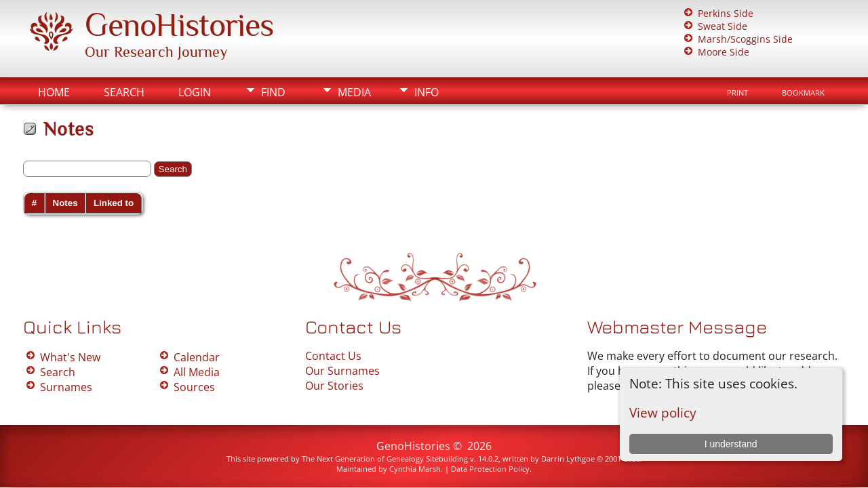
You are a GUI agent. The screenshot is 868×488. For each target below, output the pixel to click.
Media (354, 92)
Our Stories (334, 386)
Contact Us (333, 356)
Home (54, 92)
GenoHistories (179, 25)
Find (273, 92)
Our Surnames (342, 371)
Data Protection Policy (490, 469)
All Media (197, 372)
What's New (70, 357)
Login (195, 92)
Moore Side (724, 52)
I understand (731, 444)
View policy (663, 412)
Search (124, 92)
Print (737, 93)
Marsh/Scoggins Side (745, 39)
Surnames (66, 387)
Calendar (197, 357)
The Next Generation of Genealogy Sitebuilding (385, 459)
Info (427, 92)
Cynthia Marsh (415, 469)
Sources (194, 387)
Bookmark (803, 93)
